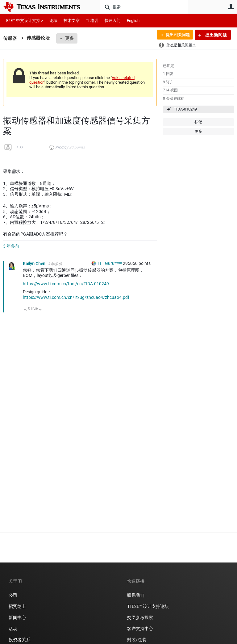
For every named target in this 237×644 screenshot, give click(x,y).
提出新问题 (216, 35)
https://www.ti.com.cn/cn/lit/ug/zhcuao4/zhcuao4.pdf (76, 297)
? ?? (19, 148)
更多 (69, 38)
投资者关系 (19, 640)
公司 (13, 595)
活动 (13, 629)
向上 (25, 310)
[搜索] (144, 7)
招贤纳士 (17, 606)
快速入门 (113, 21)
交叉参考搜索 (140, 617)
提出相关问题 (176, 35)
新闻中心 (17, 617)
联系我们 (136, 595)
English (133, 21)
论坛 (53, 21)
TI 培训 (92, 21)
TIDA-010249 (185, 109)
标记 (198, 122)
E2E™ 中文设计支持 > (25, 21)
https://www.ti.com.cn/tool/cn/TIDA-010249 (66, 284)
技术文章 (72, 21)
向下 (40, 310)
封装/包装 (137, 640)
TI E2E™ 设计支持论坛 (148, 606)
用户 (231, 6)
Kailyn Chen (35, 264)
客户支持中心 (140, 629)
